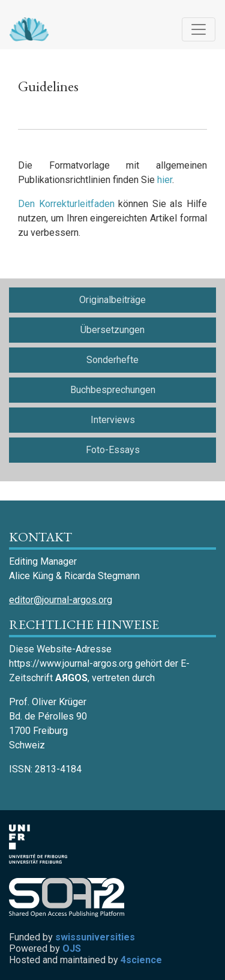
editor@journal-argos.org (61, 600)
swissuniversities (95, 937)
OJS (72, 948)
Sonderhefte (112, 360)
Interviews (113, 420)
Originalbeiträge (112, 300)
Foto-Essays (113, 450)
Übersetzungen (112, 330)
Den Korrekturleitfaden (66, 204)
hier (165, 180)
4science (141, 960)
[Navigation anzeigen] (199, 29)
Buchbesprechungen (113, 390)
